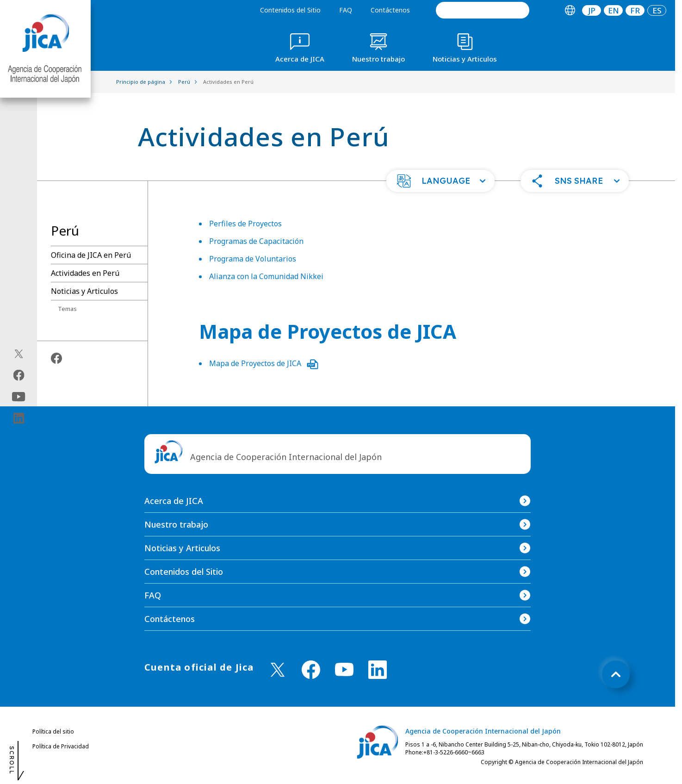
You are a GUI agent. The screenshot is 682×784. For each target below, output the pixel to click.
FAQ (346, 10)
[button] (440, 181)
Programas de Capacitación (256, 241)
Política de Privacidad (61, 746)
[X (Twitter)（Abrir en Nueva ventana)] (19, 354)
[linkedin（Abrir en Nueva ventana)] (19, 418)
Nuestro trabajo (176, 524)
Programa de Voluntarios (253, 259)
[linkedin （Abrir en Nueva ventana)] (378, 670)
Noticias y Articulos (84, 291)
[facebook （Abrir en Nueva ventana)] (311, 670)
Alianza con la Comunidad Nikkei (266, 276)
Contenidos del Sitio (290, 10)
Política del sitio (53, 731)
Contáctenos (390, 10)
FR (635, 10)
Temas (67, 309)
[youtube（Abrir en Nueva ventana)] (19, 397)
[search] (483, 10)
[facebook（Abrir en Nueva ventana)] (19, 375)
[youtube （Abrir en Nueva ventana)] (344, 669)
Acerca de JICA (174, 501)
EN (614, 10)
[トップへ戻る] (616, 674)
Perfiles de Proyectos (245, 224)
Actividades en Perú (85, 273)
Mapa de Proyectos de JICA (264, 363)
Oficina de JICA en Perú (91, 255)
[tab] (570, 10)
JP (592, 10)
